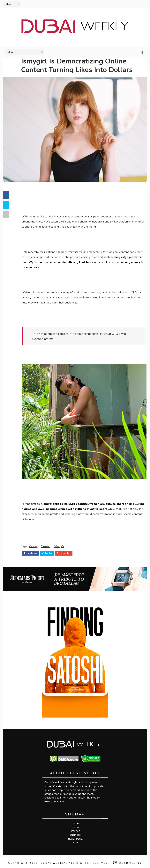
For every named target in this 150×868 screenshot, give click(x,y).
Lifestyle (60, 545)
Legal (75, 841)
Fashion (47, 545)
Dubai (75, 826)
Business (75, 834)
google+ (65, 552)
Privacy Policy (75, 838)
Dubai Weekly (53, 862)
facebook (32, 552)
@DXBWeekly (128, 862)
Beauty (35, 545)
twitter (48, 552)
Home (75, 822)
